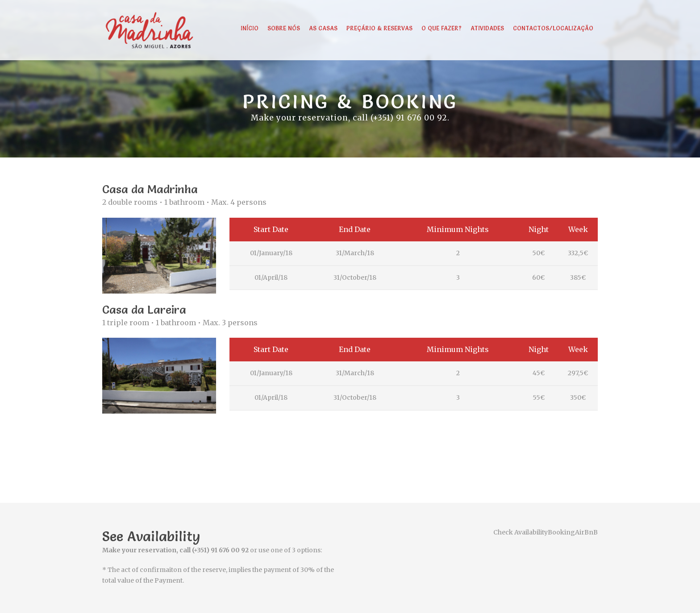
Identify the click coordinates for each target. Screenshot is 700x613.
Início (250, 28)
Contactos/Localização (553, 28)
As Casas (323, 28)
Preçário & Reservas (379, 28)
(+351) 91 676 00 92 (409, 118)
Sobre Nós (284, 28)
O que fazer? (442, 28)
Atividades (487, 28)
